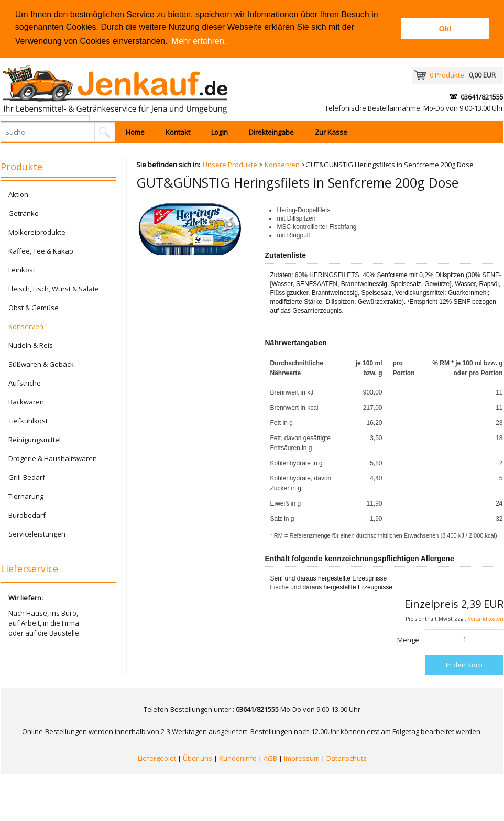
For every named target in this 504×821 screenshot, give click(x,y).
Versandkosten (486, 619)
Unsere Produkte (230, 165)
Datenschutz (347, 758)
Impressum (302, 758)
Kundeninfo (238, 758)
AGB (270, 758)
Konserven (282, 165)
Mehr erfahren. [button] (199, 41)
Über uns (198, 758)
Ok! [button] (445, 29)
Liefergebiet (157, 758)
